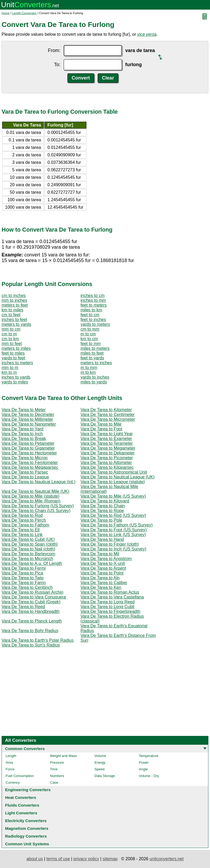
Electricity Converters (26, 821)
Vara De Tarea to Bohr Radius (30, 631)
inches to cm (93, 296)
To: (57, 65)
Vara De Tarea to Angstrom (106, 559)
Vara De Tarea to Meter (24, 410)
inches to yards (16, 377)
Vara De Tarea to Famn (24, 583)
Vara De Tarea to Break (24, 439)
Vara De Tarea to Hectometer (29, 453)
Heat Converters (21, 797)
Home (5, 13)
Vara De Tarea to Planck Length (32, 621)
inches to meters (17, 363)
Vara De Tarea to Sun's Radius (31, 645)
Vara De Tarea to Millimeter (27, 419)
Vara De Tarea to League (25, 477)
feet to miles (13, 353)
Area (9, 762)
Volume (100, 756)
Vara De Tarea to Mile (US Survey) (113, 496)
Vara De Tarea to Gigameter (28, 448)
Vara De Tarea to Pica (22, 573)
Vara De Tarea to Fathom (25, 525)
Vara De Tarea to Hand (102, 539)
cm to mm (90, 329)
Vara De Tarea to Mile (101, 424)
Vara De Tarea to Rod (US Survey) (113, 515)
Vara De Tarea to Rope (102, 511)
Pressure (57, 762)
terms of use (58, 859)
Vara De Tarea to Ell (21, 530)
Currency (13, 782)
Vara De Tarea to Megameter (108, 448)
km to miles (12, 310)
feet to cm (90, 315)
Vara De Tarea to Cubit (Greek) (31, 602)
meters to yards (16, 324)
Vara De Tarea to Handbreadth (30, 611)
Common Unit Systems (27, 844)
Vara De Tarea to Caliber (104, 583)
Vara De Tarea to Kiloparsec (107, 467)
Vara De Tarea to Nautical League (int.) (39, 482)
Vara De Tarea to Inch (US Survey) (113, 549)
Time (54, 769)
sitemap (110, 859)
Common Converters (25, 749)
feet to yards (92, 358)
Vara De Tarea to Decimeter (28, 415)
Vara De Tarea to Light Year (107, 434)
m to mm (89, 368)
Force (10, 769)
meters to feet (15, 305)
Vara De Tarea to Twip (23, 578)
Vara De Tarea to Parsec (25, 472)
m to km (88, 372)
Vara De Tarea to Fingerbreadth (110, 611)
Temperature (149, 756)
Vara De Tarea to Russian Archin (33, 592)
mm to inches (14, 300)
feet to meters (94, 305)
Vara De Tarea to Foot (101, 429)
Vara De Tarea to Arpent (103, 568)
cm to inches (14, 296)
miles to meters (95, 348)
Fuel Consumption (20, 776)
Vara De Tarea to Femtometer (30, 463)
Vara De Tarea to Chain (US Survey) (36, 511)
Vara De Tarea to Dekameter (108, 453)
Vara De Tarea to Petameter (28, 443)
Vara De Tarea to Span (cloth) (30, 544)
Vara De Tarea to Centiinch (27, 587)
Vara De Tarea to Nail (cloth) (28, 549)
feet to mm (91, 344)
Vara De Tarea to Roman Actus (110, 592)
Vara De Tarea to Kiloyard (105, 501)
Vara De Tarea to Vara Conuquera (34, 597)
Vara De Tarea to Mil (100, 554)
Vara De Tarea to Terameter (107, 443)
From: (54, 50)
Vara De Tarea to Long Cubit (107, 607)
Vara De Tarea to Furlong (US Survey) (38, 506)
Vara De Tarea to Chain (103, 506)
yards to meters (95, 324)
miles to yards (94, 382)
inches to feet (14, 320)
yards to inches (95, 377)
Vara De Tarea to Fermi (24, 568)
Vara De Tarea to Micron (25, 458)
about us (35, 859)
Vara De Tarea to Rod (22, 515)
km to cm (89, 339)
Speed (100, 769)
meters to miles (16, 348)
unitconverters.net (167, 859)
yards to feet (13, 358)
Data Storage (105, 776)
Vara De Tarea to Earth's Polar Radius (38, 640)
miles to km (91, 310)
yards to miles (15, 382)
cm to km (10, 339)
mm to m (10, 368)
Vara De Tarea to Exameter (106, 439)
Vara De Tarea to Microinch (27, 559)
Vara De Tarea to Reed (23, 607)
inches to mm (93, 300)
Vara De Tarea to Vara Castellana (112, 597)
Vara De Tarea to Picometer (107, 458)
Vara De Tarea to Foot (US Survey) (114, 530)
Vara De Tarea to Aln (100, 578)
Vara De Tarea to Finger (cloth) (110, 544)
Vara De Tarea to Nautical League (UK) (118, 477)
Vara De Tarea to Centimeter (108, 415)
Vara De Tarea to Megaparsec (30, 467)
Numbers (57, 776)
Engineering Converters (28, 790)
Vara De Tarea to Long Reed (108, 602)
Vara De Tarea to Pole (101, 520)
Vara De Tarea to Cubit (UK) (28, 539)
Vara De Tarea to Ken (101, 587)
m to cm (88, 334)
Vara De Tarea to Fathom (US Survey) (117, 525)
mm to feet (12, 344)
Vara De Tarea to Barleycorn (28, 554)
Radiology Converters (26, 836)
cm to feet (11, 315)
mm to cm (11, 329)
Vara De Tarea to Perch (24, 520)
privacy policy (86, 859)
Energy (100, 762)
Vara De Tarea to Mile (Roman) (31, 501)
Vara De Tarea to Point (102, 573)
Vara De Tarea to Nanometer (29, 424)
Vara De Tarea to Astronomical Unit (114, 472)
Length (11, 756)
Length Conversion (24, 13)
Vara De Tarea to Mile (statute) (30, 496)
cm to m (9, 334)
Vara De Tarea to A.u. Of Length (32, 563)
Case (54, 782)
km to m (9, 372)
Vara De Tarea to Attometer (106, 463)
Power (144, 762)
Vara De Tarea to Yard (22, 429)
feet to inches (93, 320)
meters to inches (96, 363)
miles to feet (92, 353)
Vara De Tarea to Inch (22, 434)
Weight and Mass (63, 756)
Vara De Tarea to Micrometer (108, 419)
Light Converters (21, 813)
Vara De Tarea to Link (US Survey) (113, 535)
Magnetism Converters (27, 828)
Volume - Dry (149, 776)
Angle (143, 769)
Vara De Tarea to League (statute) (113, 482)
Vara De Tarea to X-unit (103, 563)
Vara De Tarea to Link (22, 535)
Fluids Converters (22, 805)
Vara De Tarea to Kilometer (106, 410)
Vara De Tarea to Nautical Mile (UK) (35, 491)
